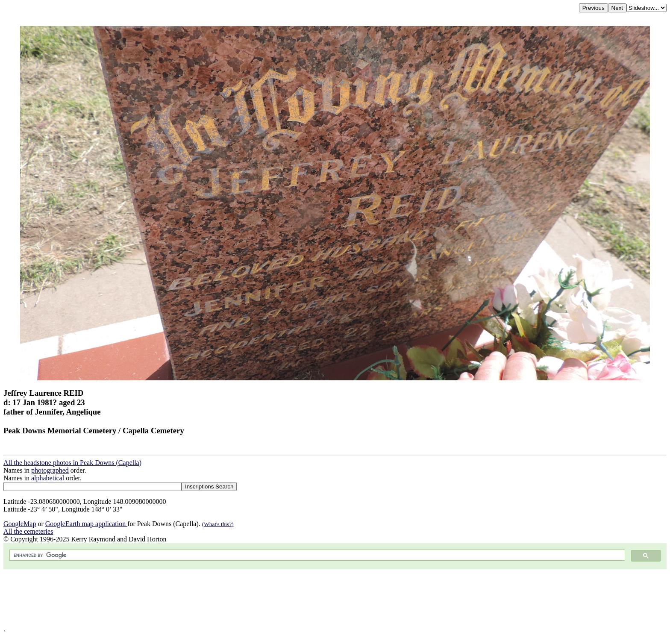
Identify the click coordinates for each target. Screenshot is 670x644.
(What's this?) (218, 524)
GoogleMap (20, 524)
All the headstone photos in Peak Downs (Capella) (72, 463)
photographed (50, 470)
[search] (316, 555)
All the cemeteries (28, 531)
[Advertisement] (260, 599)
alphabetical (48, 478)
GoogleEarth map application (86, 524)
